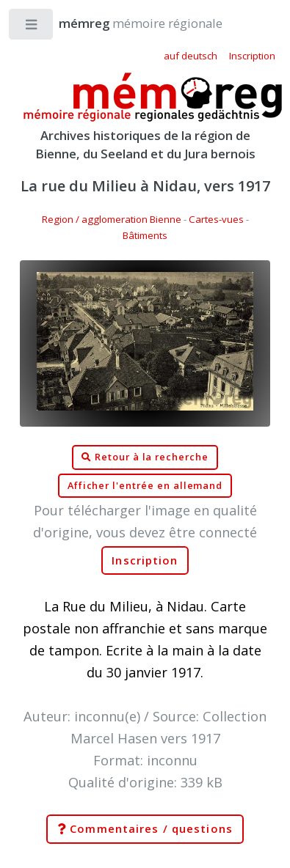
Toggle (32, 27)
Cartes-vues (216, 219)
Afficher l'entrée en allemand (145, 486)
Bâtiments (145, 235)
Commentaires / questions (145, 829)
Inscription (145, 560)
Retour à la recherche (145, 457)
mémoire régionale (126, 23)
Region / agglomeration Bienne (112, 219)
